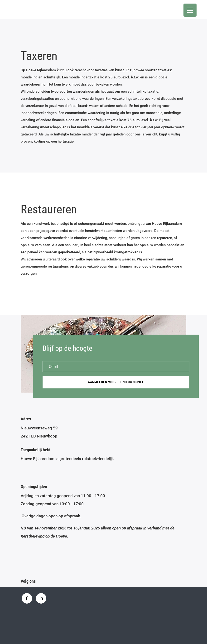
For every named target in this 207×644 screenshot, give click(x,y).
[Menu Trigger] (190, 10)
